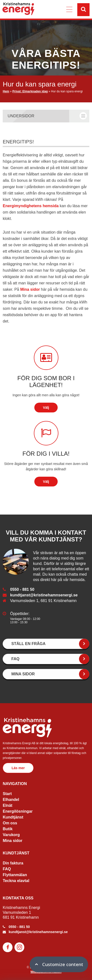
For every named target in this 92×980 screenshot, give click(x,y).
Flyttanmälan (15, 875)
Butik (8, 829)
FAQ (7, 869)
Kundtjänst (13, 817)
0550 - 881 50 (22, 589)
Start (7, 794)
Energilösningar (18, 811)
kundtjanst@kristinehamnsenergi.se (44, 595)
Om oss (10, 823)
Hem (6, 91)
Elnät (7, 805)
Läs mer (18, 768)
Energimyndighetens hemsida (31, 206)
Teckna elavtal (16, 881)
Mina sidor (30, 289)
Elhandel (11, 800)
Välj (46, 408)
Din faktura (13, 863)
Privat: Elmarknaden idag (30, 91)
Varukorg (11, 835)
